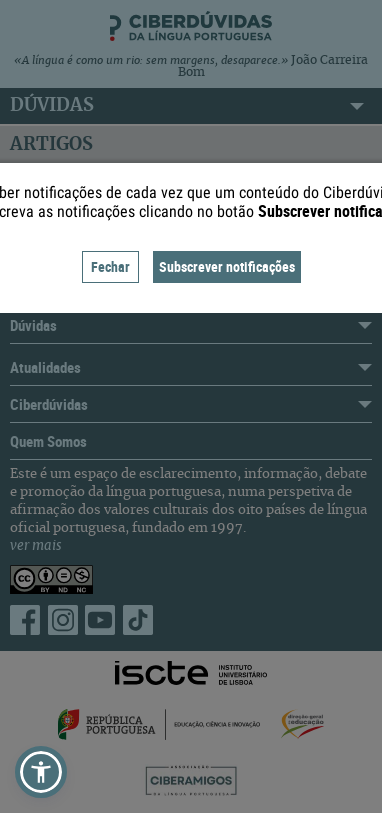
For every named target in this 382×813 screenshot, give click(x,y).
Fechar (110, 266)
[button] (41, 772)
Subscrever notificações (227, 266)
